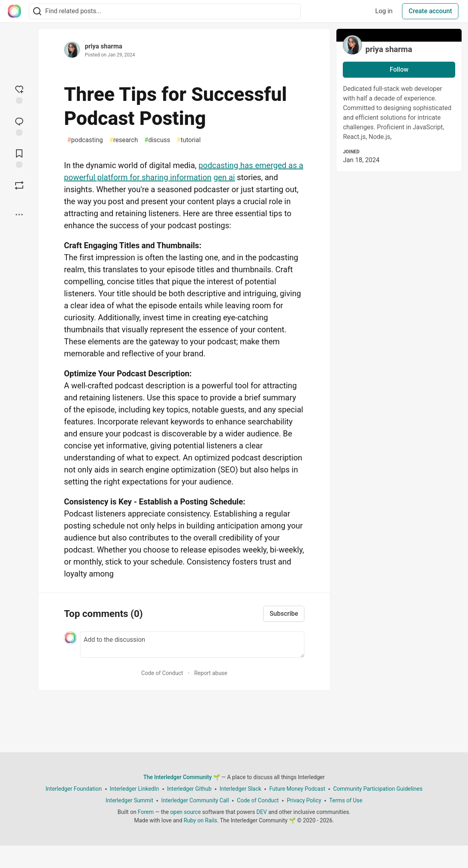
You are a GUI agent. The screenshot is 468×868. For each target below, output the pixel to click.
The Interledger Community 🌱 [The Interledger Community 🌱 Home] (182, 777)
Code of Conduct (162, 673)
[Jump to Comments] (19, 126)
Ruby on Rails (200, 820)
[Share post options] (19, 215)
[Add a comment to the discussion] (192, 645)
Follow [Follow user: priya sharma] (399, 69)
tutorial (189, 140)
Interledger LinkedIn (135, 789)
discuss (157, 140)
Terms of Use (346, 800)
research (124, 140)
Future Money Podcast (297, 789)
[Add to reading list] (19, 158)
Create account (430, 11)
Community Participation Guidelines (378, 789)
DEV (262, 812)
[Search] (37, 11)
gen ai (224, 177)
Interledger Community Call (195, 800)
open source (185, 812)
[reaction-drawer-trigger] (19, 94)
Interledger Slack (240, 789)
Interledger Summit (129, 800)
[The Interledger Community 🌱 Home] (14, 11)
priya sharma (104, 46)
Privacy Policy (304, 800)
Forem (146, 812)
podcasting (85, 140)
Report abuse (211, 673)
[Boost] (19, 185)
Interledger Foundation (74, 789)
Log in (384, 11)
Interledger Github (189, 789)
